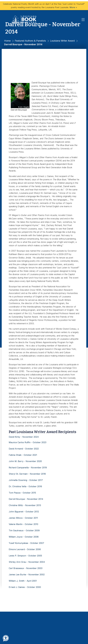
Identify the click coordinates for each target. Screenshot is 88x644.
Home (7, 41)
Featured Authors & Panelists (30, 41)
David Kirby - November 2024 (24, 437)
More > (73, 7)
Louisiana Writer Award (62, 41)
